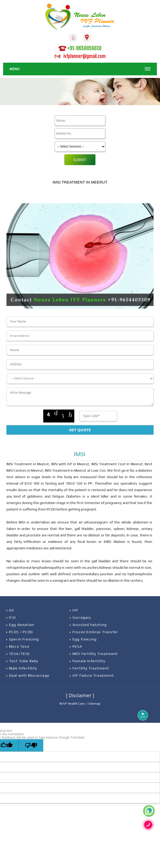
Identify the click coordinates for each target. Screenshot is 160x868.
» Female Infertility (87, 661)
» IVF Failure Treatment (92, 675)
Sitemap (94, 704)
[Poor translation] (31, 745)
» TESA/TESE (18, 654)
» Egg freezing (83, 639)
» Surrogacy (80, 617)
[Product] (80, 147)
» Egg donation (20, 625)
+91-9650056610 (80, 48)
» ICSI (11, 617)
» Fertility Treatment (89, 668)
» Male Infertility (21, 668)
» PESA (76, 646)
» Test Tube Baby (22, 661)
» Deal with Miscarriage (28, 675)
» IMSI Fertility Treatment (94, 654)
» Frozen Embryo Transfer (94, 632)
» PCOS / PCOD (19, 632)
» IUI (10, 610)
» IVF (74, 610)
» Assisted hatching (88, 625)
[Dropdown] (80, 378)
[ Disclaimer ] (80, 695)
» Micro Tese (18, 646)
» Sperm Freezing (22, 639)
